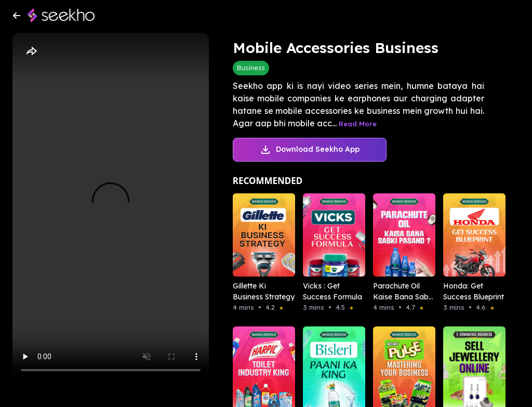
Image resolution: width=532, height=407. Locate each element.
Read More (358, 124)
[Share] (31, 51)
